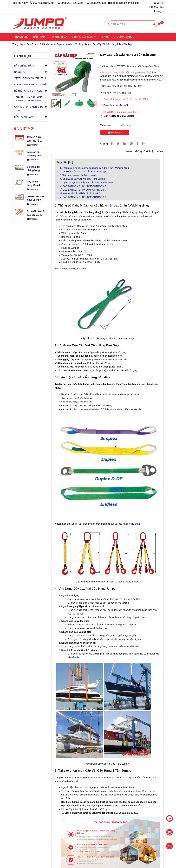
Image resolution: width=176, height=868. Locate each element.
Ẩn (71, 162)
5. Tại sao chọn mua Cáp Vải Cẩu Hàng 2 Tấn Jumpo (87, 182)
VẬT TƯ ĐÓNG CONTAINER (29, 78)
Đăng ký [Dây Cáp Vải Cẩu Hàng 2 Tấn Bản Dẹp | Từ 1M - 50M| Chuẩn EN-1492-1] (159, 11)
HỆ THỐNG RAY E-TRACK (28, 91)
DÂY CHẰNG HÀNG (25, 66)
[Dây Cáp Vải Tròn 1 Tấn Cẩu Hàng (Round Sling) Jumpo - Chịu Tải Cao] (139, 778)
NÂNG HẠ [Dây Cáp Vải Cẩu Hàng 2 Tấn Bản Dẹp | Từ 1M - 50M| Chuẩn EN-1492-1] (47, 44)
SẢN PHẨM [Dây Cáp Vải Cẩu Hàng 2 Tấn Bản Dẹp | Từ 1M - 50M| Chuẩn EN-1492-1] (33, 44)
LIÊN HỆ (105, 37)
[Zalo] (146, 144)
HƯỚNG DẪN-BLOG (84, 37)
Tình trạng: (106, 125)
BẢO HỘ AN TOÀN (24, 117)
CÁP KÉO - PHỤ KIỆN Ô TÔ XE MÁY (30, 108)
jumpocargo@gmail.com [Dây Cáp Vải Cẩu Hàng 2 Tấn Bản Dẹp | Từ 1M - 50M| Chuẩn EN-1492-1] (124, 3)
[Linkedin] (125, 144)
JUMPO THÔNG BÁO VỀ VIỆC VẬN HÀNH (35, 199)
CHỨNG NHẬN (60, 37)
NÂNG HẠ (19, 72)
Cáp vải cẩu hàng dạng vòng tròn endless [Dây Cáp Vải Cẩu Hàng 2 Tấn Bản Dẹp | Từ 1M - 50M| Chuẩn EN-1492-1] (81, 409)
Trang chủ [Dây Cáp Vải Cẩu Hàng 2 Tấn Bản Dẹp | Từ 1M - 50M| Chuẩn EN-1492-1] (18, 44)
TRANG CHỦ (22, 37)
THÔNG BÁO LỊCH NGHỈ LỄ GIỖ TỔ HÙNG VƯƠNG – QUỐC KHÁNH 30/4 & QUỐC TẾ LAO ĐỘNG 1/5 (35, 139)
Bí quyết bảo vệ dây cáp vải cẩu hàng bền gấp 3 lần (35, 213)
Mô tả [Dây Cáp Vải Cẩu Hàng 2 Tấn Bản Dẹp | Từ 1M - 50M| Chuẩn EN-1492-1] (129, 151)
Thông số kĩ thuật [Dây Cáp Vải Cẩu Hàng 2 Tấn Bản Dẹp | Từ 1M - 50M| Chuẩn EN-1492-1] (144, 151)
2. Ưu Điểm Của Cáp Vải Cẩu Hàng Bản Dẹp (83, 172)
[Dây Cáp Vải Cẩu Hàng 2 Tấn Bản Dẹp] (40, 24)
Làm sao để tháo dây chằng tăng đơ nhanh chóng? (35, 154)
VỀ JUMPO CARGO (124, 37)
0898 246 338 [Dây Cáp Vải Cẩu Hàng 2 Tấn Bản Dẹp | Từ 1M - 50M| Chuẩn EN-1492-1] (96, 3)
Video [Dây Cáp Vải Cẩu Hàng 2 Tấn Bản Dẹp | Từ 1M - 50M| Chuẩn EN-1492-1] (160, 151)
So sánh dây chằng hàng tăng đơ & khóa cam (35, 169)
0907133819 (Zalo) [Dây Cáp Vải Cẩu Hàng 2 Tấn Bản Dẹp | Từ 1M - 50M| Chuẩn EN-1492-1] (43, 3)
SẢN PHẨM (40, 37)
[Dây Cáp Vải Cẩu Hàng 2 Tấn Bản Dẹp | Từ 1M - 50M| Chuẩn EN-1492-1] (161, 24)
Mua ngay (115, 133)
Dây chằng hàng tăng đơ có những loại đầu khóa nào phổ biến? (34, 184)
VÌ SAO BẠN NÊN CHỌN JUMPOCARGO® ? (83, 186)
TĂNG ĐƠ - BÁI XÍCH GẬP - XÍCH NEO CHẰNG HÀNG (29, 99)
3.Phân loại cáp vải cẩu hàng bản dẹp (79, 175)
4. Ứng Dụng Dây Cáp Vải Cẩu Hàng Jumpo (82, 179)
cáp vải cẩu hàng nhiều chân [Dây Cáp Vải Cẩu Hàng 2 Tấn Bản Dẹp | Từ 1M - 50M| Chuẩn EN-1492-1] (125, 524)
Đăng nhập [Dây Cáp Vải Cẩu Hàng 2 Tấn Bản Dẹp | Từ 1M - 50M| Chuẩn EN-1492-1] (157, 7)
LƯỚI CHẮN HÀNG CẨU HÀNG (30, 84)
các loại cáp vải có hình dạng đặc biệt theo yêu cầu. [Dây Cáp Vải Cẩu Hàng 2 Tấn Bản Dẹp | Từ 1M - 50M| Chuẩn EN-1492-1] (115, 806)
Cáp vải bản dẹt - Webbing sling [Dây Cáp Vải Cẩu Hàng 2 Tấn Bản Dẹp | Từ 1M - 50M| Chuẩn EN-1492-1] (73, 44)
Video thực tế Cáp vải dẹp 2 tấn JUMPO (80, 193)
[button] (159, 3)
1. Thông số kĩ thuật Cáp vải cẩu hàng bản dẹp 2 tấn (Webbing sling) (95, 168)
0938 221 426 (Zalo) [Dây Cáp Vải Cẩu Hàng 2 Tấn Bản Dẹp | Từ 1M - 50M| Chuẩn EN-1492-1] (71, 3)
